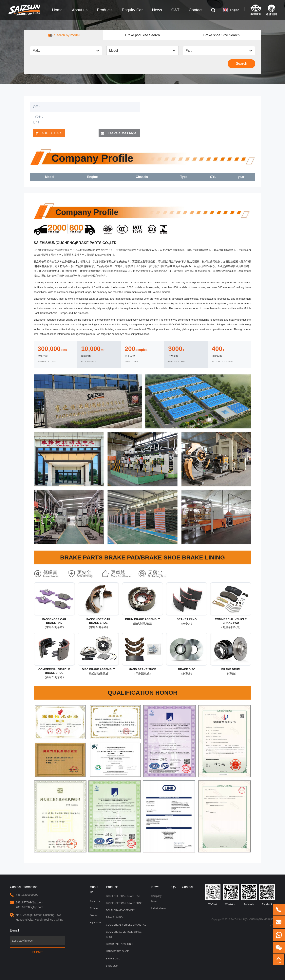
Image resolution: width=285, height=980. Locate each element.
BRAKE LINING (114, 918)
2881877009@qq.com (29, 903)
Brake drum (112, 966)
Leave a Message (122, 133)
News (155, 887)
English (232, 10)
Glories (94, 916)
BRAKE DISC (113, 958)
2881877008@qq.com (29, 907)
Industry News (159, 909)
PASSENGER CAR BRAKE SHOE (124, 903)
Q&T (175, 887)
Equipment (96, 923)
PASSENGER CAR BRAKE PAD (123, 896)
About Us (95, 901)
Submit (38, 952)
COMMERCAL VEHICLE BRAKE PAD (126, 925)
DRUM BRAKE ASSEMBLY (120, 911)
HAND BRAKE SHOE (117, 951)
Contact (187, 887)
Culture (94, 909)
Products (112, 887)
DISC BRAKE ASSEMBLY (120, 944)
